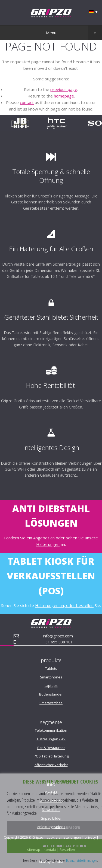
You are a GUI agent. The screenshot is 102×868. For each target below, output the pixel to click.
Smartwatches (51, 703)
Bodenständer (51, 694)
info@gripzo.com (58, 636)
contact (27, 102)
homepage (64, 96)
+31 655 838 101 (58, 642)
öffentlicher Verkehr (51, 765)
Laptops (51, 685)
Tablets (51, 668)
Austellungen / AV (51, 739)
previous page (64, 89)
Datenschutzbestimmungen (82, 860)
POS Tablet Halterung (51, 756)
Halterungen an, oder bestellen (64, 605)
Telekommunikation (51, 730)
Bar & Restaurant (51, 748)
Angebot (41, 538)
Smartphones (51, 677)
